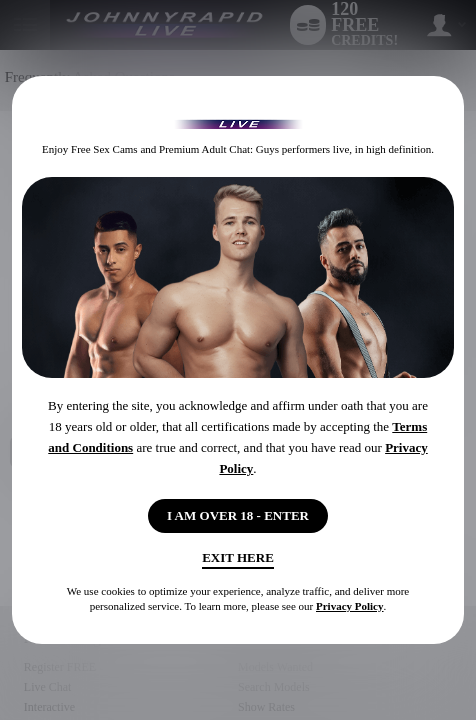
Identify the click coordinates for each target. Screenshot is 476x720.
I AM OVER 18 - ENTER (238, 515)
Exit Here (238, 557)
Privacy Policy (350, 606)
